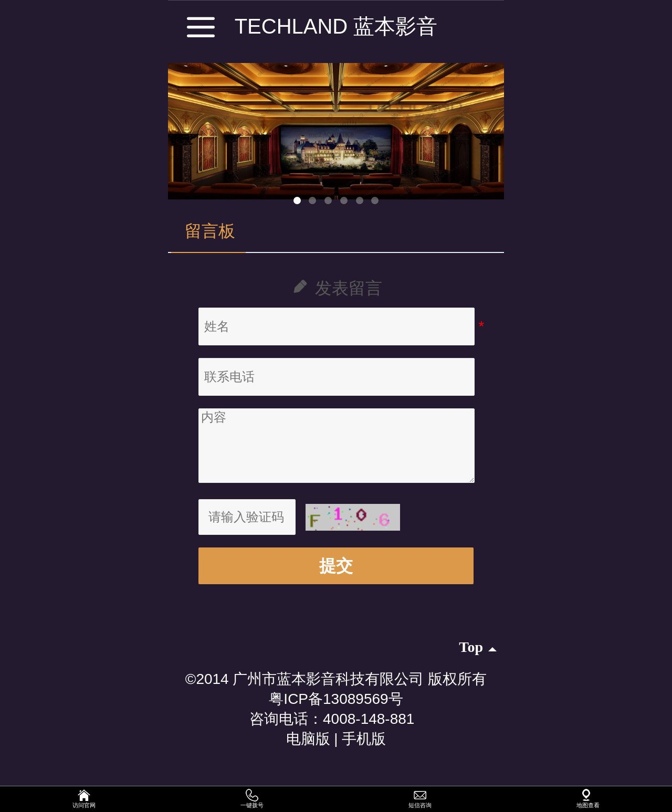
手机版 (364, 739)
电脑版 (308, 739)
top (478, 647)
